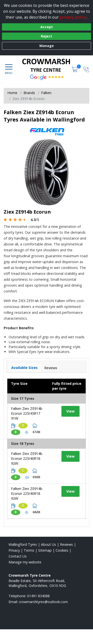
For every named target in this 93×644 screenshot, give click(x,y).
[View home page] (49, 65)
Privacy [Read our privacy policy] (14, 550)
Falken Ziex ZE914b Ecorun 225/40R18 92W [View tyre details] (27, 458)
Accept (47, 27)
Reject (46, 36)
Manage (47, 46)
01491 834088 (38, 596)
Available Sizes (24, 368)
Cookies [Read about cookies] (62, 550)
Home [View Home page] (12, 93)
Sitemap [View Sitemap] (45, 550)
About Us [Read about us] (48, 544)
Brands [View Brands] (29, 93)
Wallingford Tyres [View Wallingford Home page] (23, 544)
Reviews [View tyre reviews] (51, 368)
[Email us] (43, 602)
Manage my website (25, 562)
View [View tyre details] (70, 411)
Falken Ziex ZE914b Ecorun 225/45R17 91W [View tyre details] (27, 413)
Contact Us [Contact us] (18, 556)
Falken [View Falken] (46, 93)
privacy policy (73, 17)
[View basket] (75, 69)
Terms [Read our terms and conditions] (29, 550)
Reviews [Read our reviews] (66, 544)
